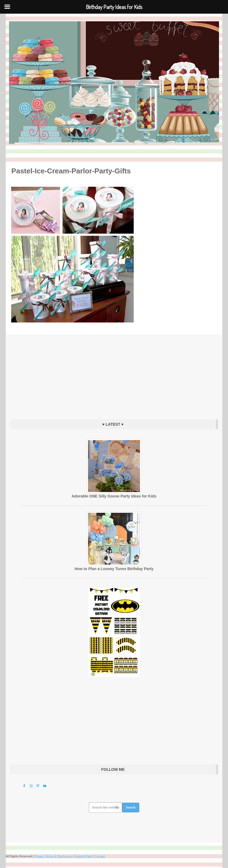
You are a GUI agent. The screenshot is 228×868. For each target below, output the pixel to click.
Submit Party (84, 856)
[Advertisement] (114, 376)
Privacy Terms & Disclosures (53, 856)
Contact (100, 856)
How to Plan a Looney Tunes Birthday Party (114, 569)
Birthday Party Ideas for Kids (114, 83)
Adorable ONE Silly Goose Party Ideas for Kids (114, 496)
